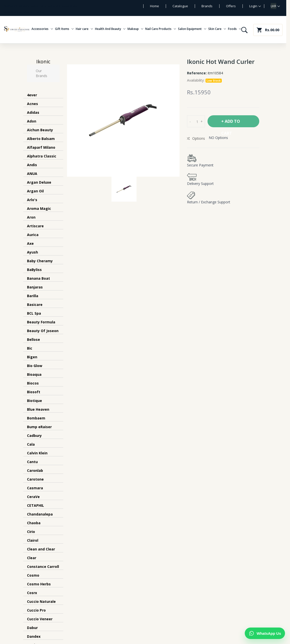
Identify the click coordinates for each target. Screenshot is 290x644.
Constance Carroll (43, 567)
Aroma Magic (39, 208)
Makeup (135, 29)
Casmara (35, 488)
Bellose (33, 339)
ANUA (32, 174)
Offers (231, 6)
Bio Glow (35, 366)
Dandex (34, 636)
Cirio (31, 532)
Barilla (33, 296)
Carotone (35, 479)
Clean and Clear (41, 549)
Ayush (32, 252)
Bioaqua (34, 374)
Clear (32, 558)
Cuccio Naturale (41, 601)
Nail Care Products (161, 29)
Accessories (42, 29)
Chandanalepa (40, 514)
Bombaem (36, 418)
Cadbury (34, 436)
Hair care (84, 29)
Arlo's (32, 200)
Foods (235, 29)
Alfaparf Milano (41, 147)
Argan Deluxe (39, 182)
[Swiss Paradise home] (17, 29)
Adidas (33, 112)
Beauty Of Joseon (43, 331)
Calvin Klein (37, 453)
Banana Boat (38, 278)
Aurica (33, 235)
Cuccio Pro (36, 610)
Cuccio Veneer (40, 619)
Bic (30, 348)
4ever (32, 95)
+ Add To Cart (231, 123)
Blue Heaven (38, 409)
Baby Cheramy (40, 261)
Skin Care (217, 29)
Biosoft (34, 392)
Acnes (32, 104)
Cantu (32, 462)
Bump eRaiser (39, 427)
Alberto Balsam (41, 139)
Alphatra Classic (42, 156)
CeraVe (33, 497)
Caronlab (35, 470)
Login (253, 6)
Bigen (32, 357)
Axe (30, 243)
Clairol (33, 540)
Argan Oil (35, 191)
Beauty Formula (41, 322)
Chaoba (34, 523)
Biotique (34, 401)
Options (196, 138)
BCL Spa (34, 313)
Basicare (35, 305)
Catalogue (180, 6)
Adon (32, 121)
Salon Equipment (192, 29)
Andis (32, 165)
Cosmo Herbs (39, 584)
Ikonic (43, 62)
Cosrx (32, 593)
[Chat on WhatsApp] (265, 633)
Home (154, 6)
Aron (31, 217)
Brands (207, 6)
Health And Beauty (110, 29)
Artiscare (35, 226)
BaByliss (34, 270)
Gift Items (64, 29)
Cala (31, 444)
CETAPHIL (35, 505)
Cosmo (33, 575)
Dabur (32, 628)
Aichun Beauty (40, 130)
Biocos (33, 383)
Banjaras (35, 287)
